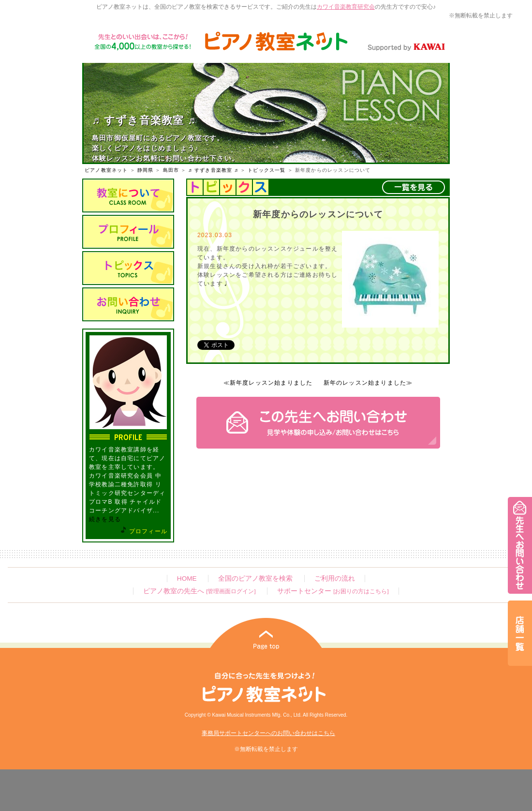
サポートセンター (333, 591)
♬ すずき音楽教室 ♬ (213, 170)
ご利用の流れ (335, 578)
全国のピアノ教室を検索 (255, 578)
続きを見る (105, 519)
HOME (187, 578)
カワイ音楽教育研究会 (346, 7)
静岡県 (146, 170)
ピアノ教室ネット (106, 170)
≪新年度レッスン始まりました (268, 383)
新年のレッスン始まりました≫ (368, 383)
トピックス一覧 (266, 170)
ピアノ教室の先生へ (199, 591)
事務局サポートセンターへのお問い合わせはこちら (268, 733)
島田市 (171, 170)
